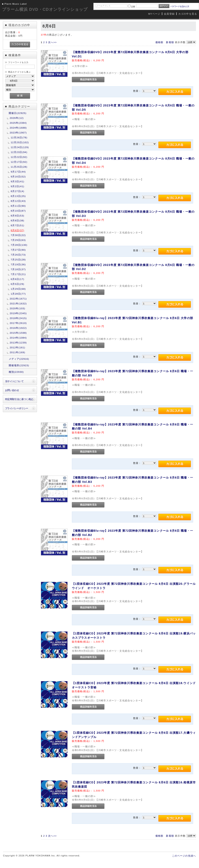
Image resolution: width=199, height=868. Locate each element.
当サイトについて (14, 381)
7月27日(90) (18, 250)
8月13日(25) (18, 196)
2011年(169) (17, 352)
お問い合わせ (12, 390)
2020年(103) (17, 308)
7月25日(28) (18, 260)
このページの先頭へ (184, 856)
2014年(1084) (18, 338)
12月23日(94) (19, 152)
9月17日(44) (18, 172)
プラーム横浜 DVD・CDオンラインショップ (45, 9)
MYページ (154, 14)
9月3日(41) (18, 181)
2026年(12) (17, 118)
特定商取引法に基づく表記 (19, 399)
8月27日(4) (18, 191)
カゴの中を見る (188, 14)
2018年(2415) (18, 318)
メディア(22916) (19, 359)
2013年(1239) (18, 343)
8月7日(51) (18, 225)
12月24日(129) (20, 147)
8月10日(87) (18, 211)
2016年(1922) (18, 328)
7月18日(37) (18, 269)
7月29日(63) (18, 240)
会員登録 (169, 14)
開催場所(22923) (19, 365)
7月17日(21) (18, 274)
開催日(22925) (18, 113)
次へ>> (52, 42)
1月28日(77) (18, 294)
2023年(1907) (18, 133)
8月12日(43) (18, 201)
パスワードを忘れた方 (180, 6)
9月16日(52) (18, 177)
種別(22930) (16, 372)
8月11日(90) (18, 206)
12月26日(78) (19, 137)
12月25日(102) (20, 142)
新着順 (170, 42)
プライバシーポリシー (17, 408)
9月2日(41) (18, 186)
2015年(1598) (18, 333)
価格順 (159, 42)
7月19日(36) (18, 264)
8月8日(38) (18, 220)
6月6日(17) (18, 279)
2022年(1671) (18, 299)
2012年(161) (17, 347)
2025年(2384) (18, 123)
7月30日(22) (18, 235)
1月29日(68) (18, 289)
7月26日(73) (18, 255)
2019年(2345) (18, 313)
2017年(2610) (18, 323)
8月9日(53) (18, 216)
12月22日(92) (19, 157)
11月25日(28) (19, 167)
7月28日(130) (19, 245)
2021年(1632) (18, 303)
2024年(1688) (18, 128)
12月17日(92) (19, 162)
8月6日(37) (18, 230)
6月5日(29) (18, 284)
